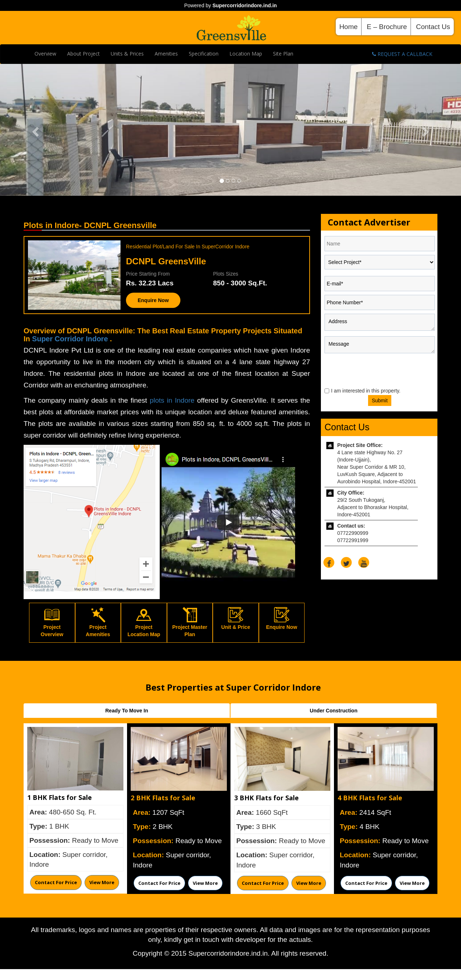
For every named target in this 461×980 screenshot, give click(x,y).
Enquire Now (153, 300)
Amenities (166, 54)
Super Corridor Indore (71, 339)
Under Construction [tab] (333, 711)
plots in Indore (173, 400)
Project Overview (52, 624)
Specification (204, 54)
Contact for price (56, 882)
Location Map (246, 54)
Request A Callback (402, 54)
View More (102, 882)
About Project (83, 54)
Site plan (283, 54)
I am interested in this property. (366, 391)
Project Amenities (98, 624)
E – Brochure (387, 27)
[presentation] (369, 370)
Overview (45, 54)
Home (349, 27)
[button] (35, 130)
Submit (380, 400)
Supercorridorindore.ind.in (244, 5)
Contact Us (433, 27)
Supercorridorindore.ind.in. (229, 953)
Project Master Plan (190, 624)
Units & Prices (127, 54)
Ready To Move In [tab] (127, 711)
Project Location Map (144, 624)
